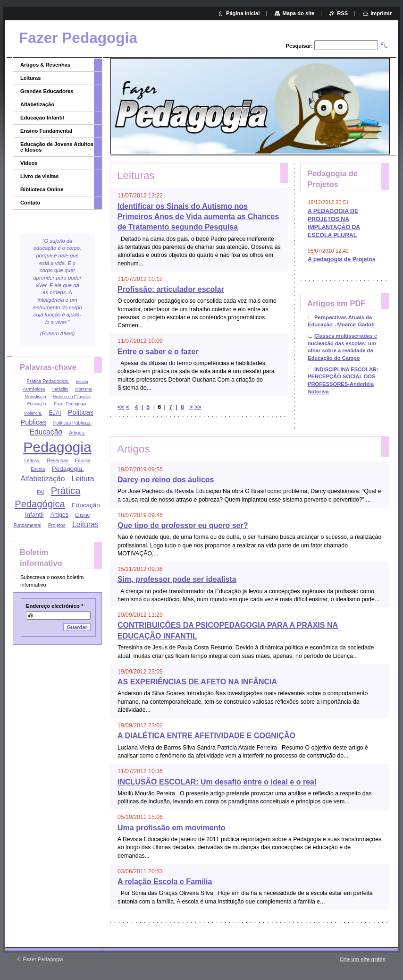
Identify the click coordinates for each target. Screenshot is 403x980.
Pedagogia (57, 447)
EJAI (55, 413)
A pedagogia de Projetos (342, 259)
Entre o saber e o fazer (158, 352)
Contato (30, 203)
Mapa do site (298, 13)
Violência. (33, 413)
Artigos (59, 515)
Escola (38, 469)
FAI (40, 492)
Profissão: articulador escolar (171, 289)
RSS (342, 13)
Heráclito (60, 389)
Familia (83, 461)
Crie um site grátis (362, 959)
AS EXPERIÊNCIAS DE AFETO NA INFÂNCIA (197, 682)
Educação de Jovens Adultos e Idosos (57, 147)
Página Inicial (243, 13)
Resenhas (57, 461)
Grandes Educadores (47, 91)
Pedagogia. (68, 469)
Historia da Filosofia (71, 397)
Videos (29, 163)
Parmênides (34, 389)
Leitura (83, 479)
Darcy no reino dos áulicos (166, 480)
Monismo (84, 389)
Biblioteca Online (42, 189)
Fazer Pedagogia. (71, 404)
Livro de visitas (39, 176)
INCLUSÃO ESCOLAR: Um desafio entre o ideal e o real (217, 782)
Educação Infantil (42, 118)
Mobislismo (36, 397)
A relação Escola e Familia (165, 882)
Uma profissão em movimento (172, 828)
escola (82, 382)
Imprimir (381, 13)
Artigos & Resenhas (45, 65)
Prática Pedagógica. (48, 381)
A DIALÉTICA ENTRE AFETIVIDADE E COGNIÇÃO (206, 736)
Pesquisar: (299, 46)
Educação (46, 432)
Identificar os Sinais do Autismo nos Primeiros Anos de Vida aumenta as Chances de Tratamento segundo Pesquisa (198, 217)
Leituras (31, 78)
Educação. (37, 404)
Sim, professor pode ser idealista (177, 579)
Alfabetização (37, 104)
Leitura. (32, 461)
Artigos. (77, 433)
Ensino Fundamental (46, 131)
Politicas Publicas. (72, 423)
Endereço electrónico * (55, 606)
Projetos (57, 525)
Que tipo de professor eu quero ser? (183, 525)
